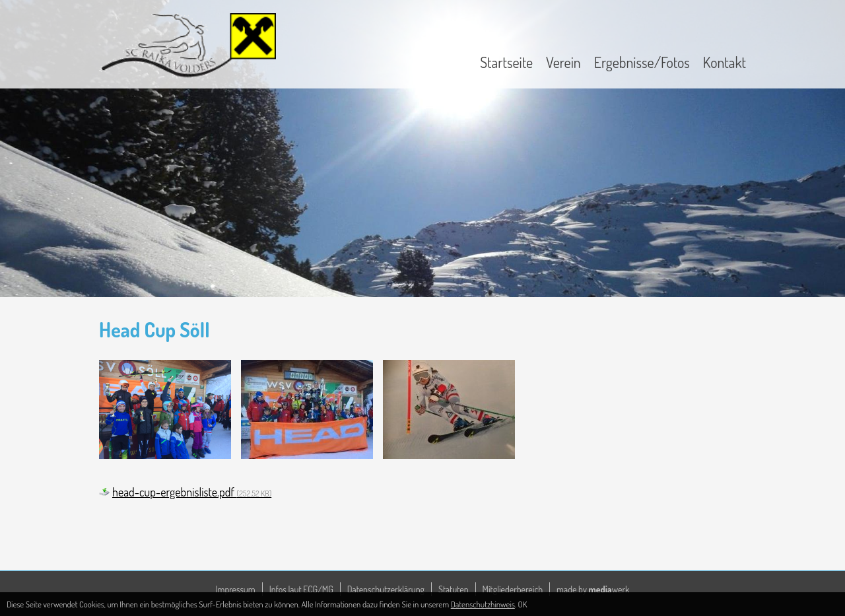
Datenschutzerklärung (386, 589)
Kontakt (725, 62)
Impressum (236, 589)
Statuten (454, 589)
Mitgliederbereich (513, 589)
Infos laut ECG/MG (301, 589)
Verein (563, 62)
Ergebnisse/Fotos (642, 62)
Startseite (506, 62)
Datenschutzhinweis (483, 604)
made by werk (593, 589)
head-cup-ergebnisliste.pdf (192, 492)
